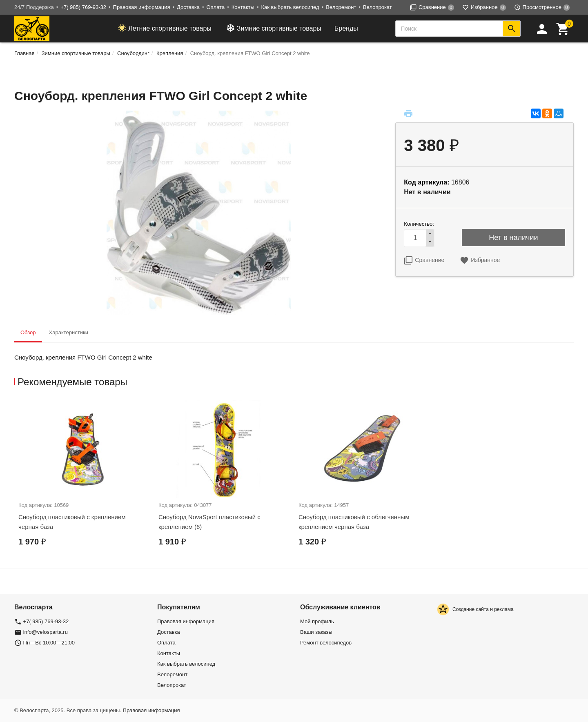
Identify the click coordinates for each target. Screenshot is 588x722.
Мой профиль (317, 621)
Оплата (215, 7)
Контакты (243, 7)
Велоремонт (341, 7)
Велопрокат (378, 7)
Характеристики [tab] (69, 332)
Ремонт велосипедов (326, 643)
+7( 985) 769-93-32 (83, 7)
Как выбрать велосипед (290, 7)
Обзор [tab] (28, 332)
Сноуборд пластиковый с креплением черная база (72, 522)
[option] (84, 481)
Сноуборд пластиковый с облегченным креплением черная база (354, 522)
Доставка (188, 7)
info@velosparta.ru (46, 632)
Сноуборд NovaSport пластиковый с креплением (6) (209, 522)
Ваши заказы (316, 632)
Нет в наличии (513, 238)
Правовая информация (142, 7)
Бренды (346, 28)
